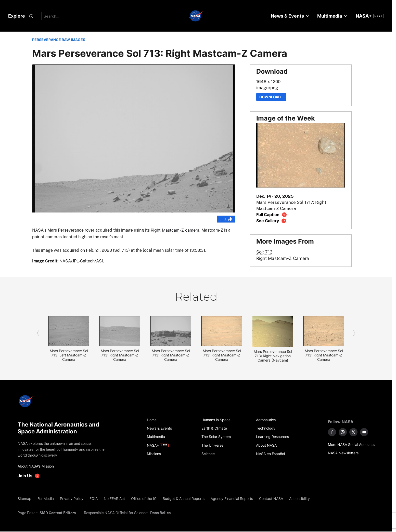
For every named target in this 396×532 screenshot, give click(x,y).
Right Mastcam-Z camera (175, 230)
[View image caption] (272, 215)
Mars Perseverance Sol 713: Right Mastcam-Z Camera (120, 355)
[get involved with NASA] (29, 476)
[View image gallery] (271, 221)
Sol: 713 (264, 252)
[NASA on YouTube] (364, 432)
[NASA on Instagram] (343, 432)
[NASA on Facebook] (332, 432)
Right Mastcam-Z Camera (283, 258)
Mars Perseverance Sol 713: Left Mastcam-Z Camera (69, 355)
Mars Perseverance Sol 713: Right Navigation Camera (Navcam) (273, 356)
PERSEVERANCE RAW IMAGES (59, 40)
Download (271, 97)
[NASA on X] (353, 432)
